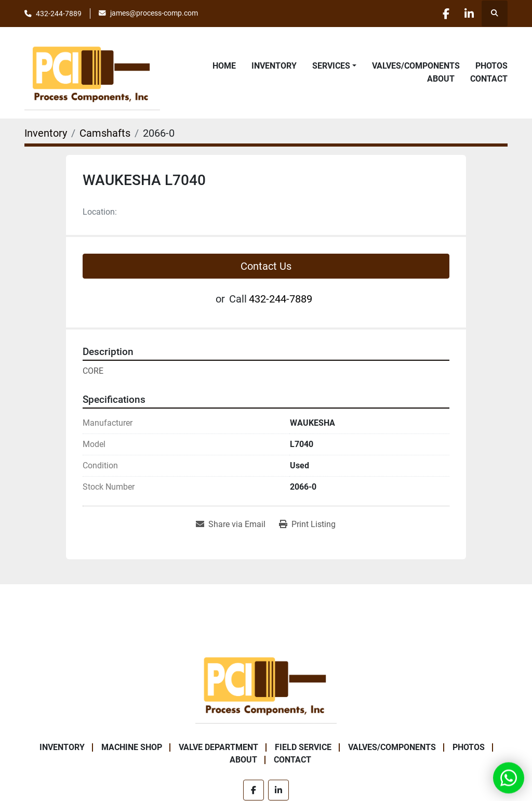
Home (224, 66)
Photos (491, 66)
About (441, 79)
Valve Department (218, 747)
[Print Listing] (307, 524)
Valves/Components (416, 66)
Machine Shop (132, 747)
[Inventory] (46, 133)
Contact (489, 79)
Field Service (303, 747)
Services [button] (331, 66)
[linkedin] (468, 14)
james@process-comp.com (154, 13)
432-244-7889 (59, 14)
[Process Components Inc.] (266, 684)
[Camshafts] (105, 133)
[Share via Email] (231, 524)
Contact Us (266, 266)
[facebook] (441, 14)
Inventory (274, 66)
